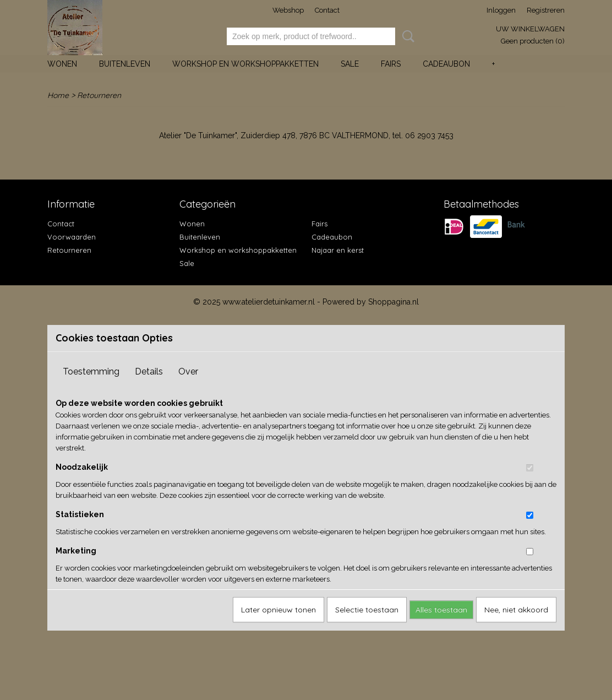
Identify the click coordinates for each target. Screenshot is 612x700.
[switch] (530, 468)
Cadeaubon (446, 64)
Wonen (62, 64)
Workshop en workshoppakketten (245, 64)
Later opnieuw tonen (278, 610)
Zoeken (406, 36)
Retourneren (69, 250)
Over (188, 371)
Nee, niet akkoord (516, 610)
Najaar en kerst (338, 250)
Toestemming (91, 371)
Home (58, 95)
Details (149, 371)
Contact (327, 10)
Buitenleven (125, 64)
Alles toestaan (441, 610)
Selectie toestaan (367, 610)
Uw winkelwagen (530, 29)
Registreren (546, 10)
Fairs (391, 64)
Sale (350, 64)
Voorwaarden (72, 237)
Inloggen (501, 10)
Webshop (288, 10)
